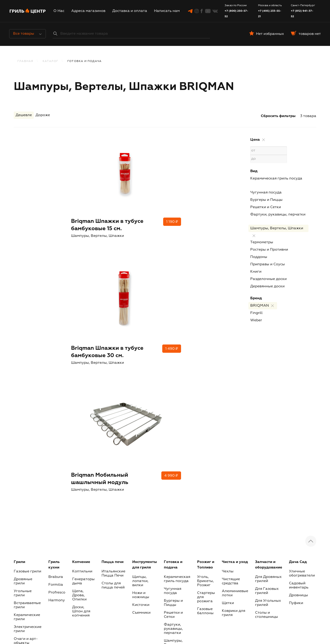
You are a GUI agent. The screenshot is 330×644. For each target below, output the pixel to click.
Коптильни (82, 375)
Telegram (98, 575)
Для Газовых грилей (267, 395)
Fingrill (256, 313)
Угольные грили (23, 397)
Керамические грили (27, 421)
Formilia (56, 388)
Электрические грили (28, 433)
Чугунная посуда (266, 193)
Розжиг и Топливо (206, 368)
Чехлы (228, 375)
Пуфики (296, 407)
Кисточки (141, 409)
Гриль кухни (54, 368)
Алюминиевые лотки (235, 397)
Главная (25, 61)
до (268, 159)
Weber (256, 320)
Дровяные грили (23, 385)
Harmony (57, 404)
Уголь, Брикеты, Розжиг (205, 385)
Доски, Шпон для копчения (81, 415)
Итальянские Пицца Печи (113, 377)
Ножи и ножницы (141, 399)
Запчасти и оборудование (269, 368)
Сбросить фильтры (278, 116)
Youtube (204, 575)
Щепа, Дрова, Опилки (79, 399)
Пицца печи (113, 366)
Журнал (166, 611)
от (268, 151)
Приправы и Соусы (268, 264)
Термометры (262, 242)
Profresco (57, 396)
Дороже (43, 116)
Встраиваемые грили (27, 409)
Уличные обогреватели (302, 377)
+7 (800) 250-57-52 (236, 14)
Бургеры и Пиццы (266, 200)
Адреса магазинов (88, 11)
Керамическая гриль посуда (276, 179)
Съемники (141, 416)
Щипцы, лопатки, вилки (140, 385)
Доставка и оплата (130, 11)
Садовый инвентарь (299, 389)
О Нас (59, 11)
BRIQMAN (260, 306)
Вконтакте (241, 575)
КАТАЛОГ (50, 61)
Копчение (81, 366)
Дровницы (298, 399)
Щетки (228, 407)
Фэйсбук (169, 575)
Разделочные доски (268, 279)
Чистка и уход (235, 366)
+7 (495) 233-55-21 (270, 14)
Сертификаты (26, 454)
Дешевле (24, 116)
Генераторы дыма (83, 385)
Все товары (27, 34)
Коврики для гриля (234, 417)
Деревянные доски (267, 286)
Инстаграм (134, 575)
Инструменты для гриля (145, 368)
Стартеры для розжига (206, 401)
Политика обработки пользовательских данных (225, 611)
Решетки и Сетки (266, 207)
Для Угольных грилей (268, 406)
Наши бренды (257, 616)
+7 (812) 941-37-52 (302, 14)
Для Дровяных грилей (268, 383)
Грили (19, 366)
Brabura (56, 381)
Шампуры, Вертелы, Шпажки (277, 228)
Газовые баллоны (205, 415)
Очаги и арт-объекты (26, 445)
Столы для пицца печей (113, 389)
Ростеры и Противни (269, 250)
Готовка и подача (173, 368)
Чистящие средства (231, 385)
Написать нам (167, 11)
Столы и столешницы (267, 418)
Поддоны (259, 257)
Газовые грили (27, 375)
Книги (256, 272)
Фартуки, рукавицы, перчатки (278, 215)
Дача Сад (298, 366)
